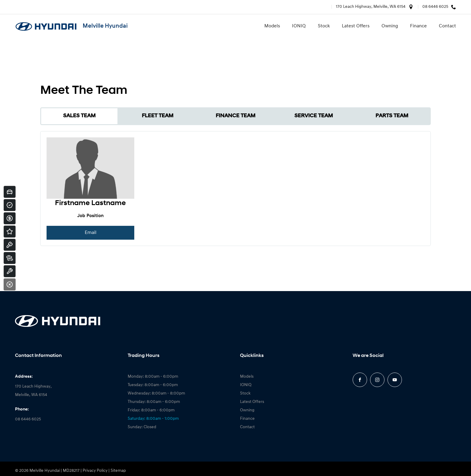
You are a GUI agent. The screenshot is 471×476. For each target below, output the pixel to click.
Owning (390, 26)
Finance (418, 26)
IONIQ (299, 26)
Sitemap (118, 471)
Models (272, 26)
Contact (447, 26)
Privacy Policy (95, 471)
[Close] (10, 284)
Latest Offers (356, 26)
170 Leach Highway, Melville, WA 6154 (371, 7)
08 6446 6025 (435, 7)
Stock (324, 26)
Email (91, 233)
